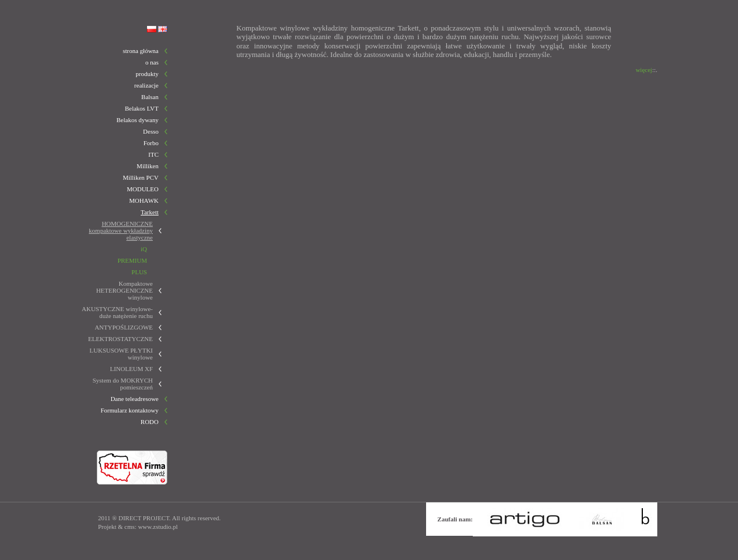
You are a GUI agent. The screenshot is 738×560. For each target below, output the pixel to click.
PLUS (139, 272)
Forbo (151, 143)
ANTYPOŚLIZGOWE (124, 327)
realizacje (146, 85)
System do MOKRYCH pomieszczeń (123, 384)
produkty (147, 74)
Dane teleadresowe (135, 399)
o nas (152, 62)
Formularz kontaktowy (129, 410)
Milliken (148, 166)
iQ (144, 249)
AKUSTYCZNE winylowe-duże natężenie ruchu (117, 312)
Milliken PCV (141, 177)
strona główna (141, 51)
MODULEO (143, 189)
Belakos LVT (142, 108)
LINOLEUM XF (131, 369)
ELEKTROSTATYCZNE (121, 339)
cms (130, 527)
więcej (644, 70)
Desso (151, 131)
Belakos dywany (138, 120)
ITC (153, 154)
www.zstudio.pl (158, 527)
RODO (150, 422)
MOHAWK (144, 200)
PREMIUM (132, 260)
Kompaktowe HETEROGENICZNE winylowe (125, 290)
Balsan (150, 97)
